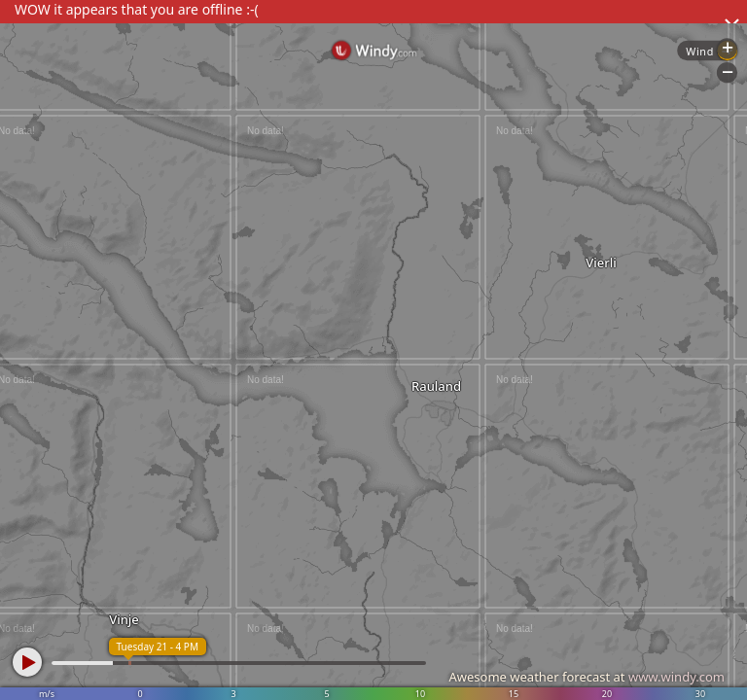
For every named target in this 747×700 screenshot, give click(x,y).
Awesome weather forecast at (587, 677)
